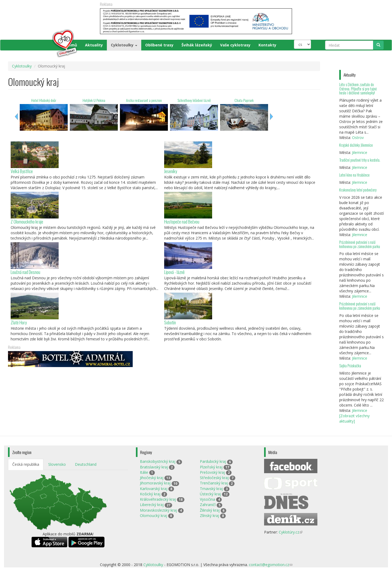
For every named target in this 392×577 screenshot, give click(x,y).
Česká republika (26, 464)
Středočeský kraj (214, 478)
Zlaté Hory (19, 322)
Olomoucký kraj (153, 516)
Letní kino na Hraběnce (354, 175)
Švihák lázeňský (197, 45)
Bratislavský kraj (154, 467)
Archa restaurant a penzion (144, 100)
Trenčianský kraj (214, 483)
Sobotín (170, 322)
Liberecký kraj (152, 505)
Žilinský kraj (210, 510)
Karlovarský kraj (154, 489)
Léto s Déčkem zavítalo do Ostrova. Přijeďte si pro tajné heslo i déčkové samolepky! (358, 89)
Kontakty (267, 45)
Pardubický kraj (213, 461)
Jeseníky (171, 171)
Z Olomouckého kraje (27, 222)
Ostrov (358, 138)
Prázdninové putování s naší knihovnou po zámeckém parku (360, 244)
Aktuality (94, 45)
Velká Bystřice (22, 171)
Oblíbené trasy (159, 45)
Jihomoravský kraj (155, 483)
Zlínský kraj (209, 516)
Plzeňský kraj (211, 467)
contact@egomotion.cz (271, 565)
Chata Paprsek (244, 100)
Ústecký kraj (210, 494)
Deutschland (86, 464)
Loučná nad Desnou (25, 272)
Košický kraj (150, 494)
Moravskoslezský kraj (158, 510)
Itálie (144, 472)
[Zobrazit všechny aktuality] (354, 418)
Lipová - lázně (174, 272)
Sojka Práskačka (350, 366)
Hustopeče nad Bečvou (182, 222)
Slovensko (57, 464)
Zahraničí (208, 505)
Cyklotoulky (124, 45)
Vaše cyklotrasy (235, 45)
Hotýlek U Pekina (94, 100)
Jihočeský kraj (152, 478)
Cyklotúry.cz (291, 532)
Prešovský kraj (212, 472)
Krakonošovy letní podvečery (358, 190)
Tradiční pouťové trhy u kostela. (360, 160)
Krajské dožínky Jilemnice (356, 145)
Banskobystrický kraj (158, 461)
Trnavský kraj (211, 489)
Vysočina (207, 499)
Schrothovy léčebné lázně (194, 100)
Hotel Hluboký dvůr (44, 100)
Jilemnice (360, 152)
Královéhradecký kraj (158, 499)
